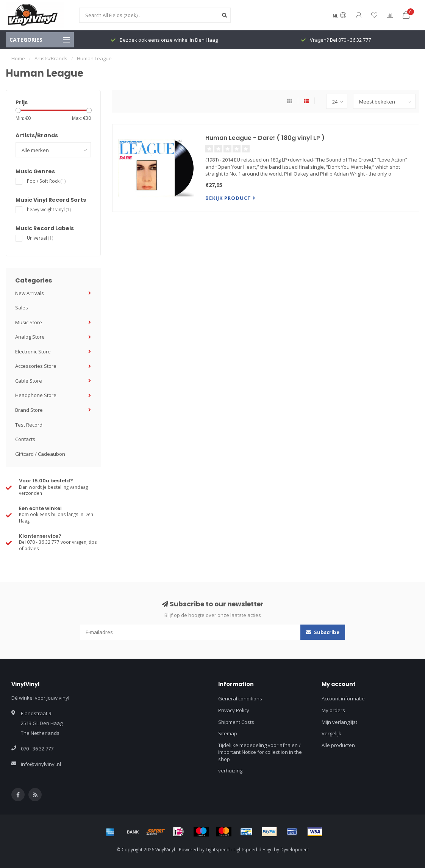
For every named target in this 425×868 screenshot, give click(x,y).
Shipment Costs (236, 722)
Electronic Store (33, 352)
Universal (40, 238)
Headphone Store (36, 395)
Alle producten (338, 745)
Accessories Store (36, 366)
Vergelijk (331, 733)
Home (18, 58)
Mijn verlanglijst (339, 722)
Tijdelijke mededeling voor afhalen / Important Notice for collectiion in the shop (260, 752)
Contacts (25, 439)
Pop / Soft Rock (46, 181)
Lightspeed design (253, 849)
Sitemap (228, 733)
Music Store (29, 322)
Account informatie (343, 698)
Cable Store (29, 381)
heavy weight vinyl (49, 209)
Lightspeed (218, 849)
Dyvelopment (295, 849)
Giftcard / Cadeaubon (40, 454)
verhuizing (230, 771)
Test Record (29, 425)
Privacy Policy (234, 710)
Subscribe (323, 632)
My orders (333, 710)
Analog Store (30, 337)
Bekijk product (230, 198)
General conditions (240, 698)
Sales (22, 308)
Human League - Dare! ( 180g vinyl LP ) (265, 138)
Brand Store (29, 410)
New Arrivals (30, 293)
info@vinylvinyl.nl (41, 764)
